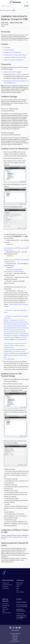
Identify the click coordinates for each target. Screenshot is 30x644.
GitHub (4, 611)
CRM (14, 10)
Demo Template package (20, 74)
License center (6, 588)
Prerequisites (7, 47)
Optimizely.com (6, 583)
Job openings (5, 587)
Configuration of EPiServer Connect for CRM (15, 57)
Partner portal (5, 604)
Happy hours (19, 585)
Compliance (15, 640)
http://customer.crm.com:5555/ (14, 269)
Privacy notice (15, 635)
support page (24, 605)
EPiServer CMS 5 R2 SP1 (10, 72)
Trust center (15, 638)
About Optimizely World (15, 633)
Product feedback (20, 592)
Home (1, 10)
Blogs (17, 588)
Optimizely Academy (7, 613)
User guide (5, 607)
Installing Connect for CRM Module (12, 52)
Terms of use (15, 637)
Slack (17, 590)
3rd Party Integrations (15, 641)
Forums (18, 587)
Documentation (8, 10)
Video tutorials (5, 609)
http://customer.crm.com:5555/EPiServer (14, 271)
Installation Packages (9, 50)
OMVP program (20, 583)
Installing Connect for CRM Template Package (15, 55)
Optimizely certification (7, 585)
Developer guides (6, 605)
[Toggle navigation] (27, 2)
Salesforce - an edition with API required (14, 60)
